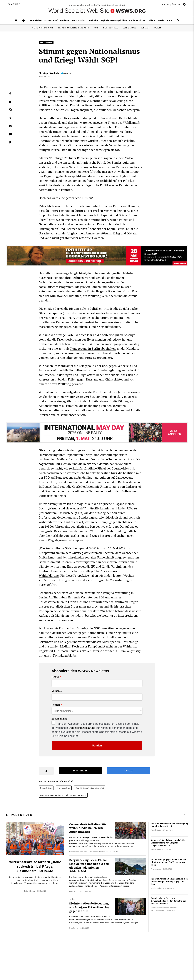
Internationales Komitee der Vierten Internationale (63, 795)
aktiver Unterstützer (95, 651)
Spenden (158, 28)
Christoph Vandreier (49, 73)
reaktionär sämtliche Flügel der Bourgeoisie (98, 468)
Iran (42, 370)
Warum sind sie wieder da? (67, 508)
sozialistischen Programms (68, 606)
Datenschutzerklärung (82, 728)
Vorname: (57, 691)
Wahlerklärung (49, 576)
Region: (56, 705)
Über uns (176, 4)
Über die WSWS (129, 28)
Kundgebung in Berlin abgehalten (93, 348)
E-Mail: (55, 677)
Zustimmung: (59, 719)
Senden (97, 746)
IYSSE (96, 28)
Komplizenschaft (81, 370)
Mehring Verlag (111, 28)
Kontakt (166, 4)
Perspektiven (46, 788)
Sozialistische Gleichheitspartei (74, 28)
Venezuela (124, 366)
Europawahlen (64, 788)
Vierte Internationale (43, 28)
